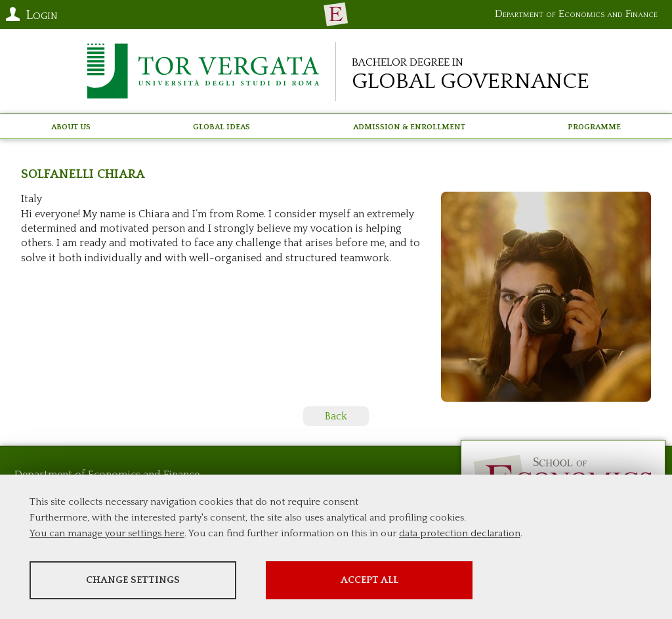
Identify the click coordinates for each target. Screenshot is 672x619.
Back (336, 416)
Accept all (369, 580)
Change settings (133, 580)
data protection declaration (460, 533)
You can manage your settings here (107, 533)
